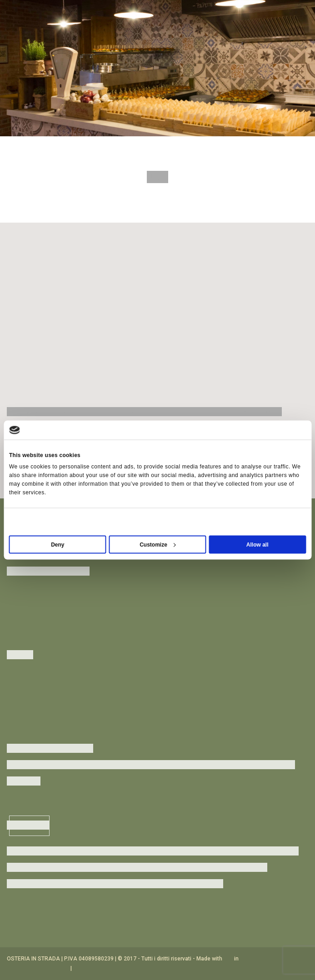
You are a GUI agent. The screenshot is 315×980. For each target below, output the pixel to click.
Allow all (257, 545)
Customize (158, 545)
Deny (57, 545)
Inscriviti (29, 826)
